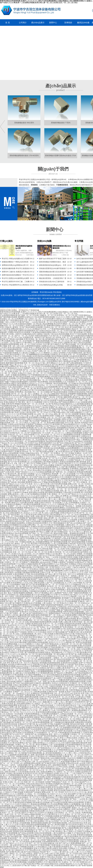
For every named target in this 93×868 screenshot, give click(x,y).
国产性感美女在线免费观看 (23, 733)
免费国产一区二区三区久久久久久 (37, 368)
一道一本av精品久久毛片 (21, 693)
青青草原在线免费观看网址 (48, 467)
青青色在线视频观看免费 (69, 462)
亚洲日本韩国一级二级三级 (34, 339)
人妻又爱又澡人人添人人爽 (68, 852)
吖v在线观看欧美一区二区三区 (46, 733)
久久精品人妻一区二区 (37, 423)
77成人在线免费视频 (85, 705)
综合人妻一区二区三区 (64, 486)
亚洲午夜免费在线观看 (68, 625)
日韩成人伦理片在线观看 (42, 528)
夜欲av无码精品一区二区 (71, 499)
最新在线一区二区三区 (8, 797)
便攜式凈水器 (23, 308)
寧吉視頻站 (57, 292)
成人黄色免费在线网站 (22, 704)
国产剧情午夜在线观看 (81, 566)
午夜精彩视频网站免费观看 (23, 428)
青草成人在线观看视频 (21, 823)
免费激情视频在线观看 (77, 681)
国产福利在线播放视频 (77, 542)
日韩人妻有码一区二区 (13, 491)
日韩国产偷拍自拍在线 (21, 547)
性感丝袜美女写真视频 (32, 603)
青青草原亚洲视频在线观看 (16, 404)
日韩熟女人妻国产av (33, 854)
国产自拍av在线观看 (26, 833)
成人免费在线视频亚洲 (25, 595)
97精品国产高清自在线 (77, 544)
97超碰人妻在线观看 (8, 681)
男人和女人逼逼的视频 (8, 331)
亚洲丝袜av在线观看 (35, 646)
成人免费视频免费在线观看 (67, 479)
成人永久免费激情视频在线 (13, 775)
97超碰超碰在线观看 (10, 353)
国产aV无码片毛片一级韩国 (66, 576)
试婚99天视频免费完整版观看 (19, 501)
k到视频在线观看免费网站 (55, 508)
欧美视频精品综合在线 (18, 525)
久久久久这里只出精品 (37, 496)
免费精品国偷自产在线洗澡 (59, 613)
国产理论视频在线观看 (8, 699)
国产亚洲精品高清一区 (62, 532)
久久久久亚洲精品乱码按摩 (69, 366)
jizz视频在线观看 (9, 469)
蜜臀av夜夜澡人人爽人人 (17, 494)
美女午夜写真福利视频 (73, 327)
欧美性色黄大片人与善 (26, 705)
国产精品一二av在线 (30, 322)
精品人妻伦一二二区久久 (24, 535)
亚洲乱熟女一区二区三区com (50, 699)
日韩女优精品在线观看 (57, 375)
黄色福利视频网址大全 (58, 382)
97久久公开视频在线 (73, 584)
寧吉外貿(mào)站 (46, 292)
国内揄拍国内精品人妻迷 (54, 339)
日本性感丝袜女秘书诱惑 (76, 547)
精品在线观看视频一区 (62, 383)
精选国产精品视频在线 (62, 540)
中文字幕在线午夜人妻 (11, 474)
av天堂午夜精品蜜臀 (42, 595)
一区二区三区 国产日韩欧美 (28, 857)
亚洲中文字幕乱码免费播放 (36, 586)
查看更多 (7, 208)
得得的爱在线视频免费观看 (77, 591)
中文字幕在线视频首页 (57, 523)
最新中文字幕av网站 (24, 343)
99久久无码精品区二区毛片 (10, 477)
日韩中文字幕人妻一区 (8, 659)
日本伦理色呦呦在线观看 (26, 378)
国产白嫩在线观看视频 (41, 826)
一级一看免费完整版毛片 (9, 503)
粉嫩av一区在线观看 (74, 417)
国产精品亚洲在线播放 (59, 392)
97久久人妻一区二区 (82, 748)
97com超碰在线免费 (43, 750)
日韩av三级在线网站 (21, 685)
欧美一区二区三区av (40, 412)
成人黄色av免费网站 (40, 745)
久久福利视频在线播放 (71, 380)
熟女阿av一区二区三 (46, 385)
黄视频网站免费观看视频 (9, 344)
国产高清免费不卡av (73, 639)
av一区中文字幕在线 (41, 549)
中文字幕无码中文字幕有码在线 (44, 607)
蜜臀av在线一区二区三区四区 (79, 484)
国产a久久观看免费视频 (72, 843)
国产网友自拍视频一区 (71, 344)
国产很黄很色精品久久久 (38, 613)
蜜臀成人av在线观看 (71, 496)
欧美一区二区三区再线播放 (36, 436)
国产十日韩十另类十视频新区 (73, 647)
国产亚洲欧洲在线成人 (18, 419)
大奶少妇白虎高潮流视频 (60, 334)
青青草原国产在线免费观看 (15, 647)
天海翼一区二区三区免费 (45, 487)
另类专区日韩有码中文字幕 (15, 426)
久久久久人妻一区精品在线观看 (23, 641)
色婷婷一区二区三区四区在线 (74, 850)
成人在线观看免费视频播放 (21, 806)
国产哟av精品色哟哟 (35, 676)
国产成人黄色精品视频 (28, 380)
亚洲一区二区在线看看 (70, 337)
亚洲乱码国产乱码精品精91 (77, 375)
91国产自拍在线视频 (50, 475)
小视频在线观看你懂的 (29, 361)
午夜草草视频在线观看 (77, 690)
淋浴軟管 (14, 308)
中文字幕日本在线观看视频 (16, 498)
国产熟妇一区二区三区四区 (39, 533)
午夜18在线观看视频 (84, 388)
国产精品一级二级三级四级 (16, 601)
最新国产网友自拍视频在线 (44, 717)
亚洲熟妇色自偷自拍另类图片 (37, 523)
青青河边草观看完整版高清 (64, 790)
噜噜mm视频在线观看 (29, 564)
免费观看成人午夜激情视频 (21, 607)
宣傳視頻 (68, 23)
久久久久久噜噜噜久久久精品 (46, 353)
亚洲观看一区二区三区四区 (73, 756)
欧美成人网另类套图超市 (53, 515)
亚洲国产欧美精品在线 (34, 624)
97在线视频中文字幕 (76, 670)
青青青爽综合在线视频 (41, 802)
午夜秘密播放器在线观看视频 (66, 487)
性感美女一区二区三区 (23, 722)
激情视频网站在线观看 (65, 428)
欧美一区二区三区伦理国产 (15, 325)
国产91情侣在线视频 (78, 845)
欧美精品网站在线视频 (84, 555)
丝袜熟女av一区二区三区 (9, 768)
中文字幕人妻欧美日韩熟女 (39, 371)
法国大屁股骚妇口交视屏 (9, 390)
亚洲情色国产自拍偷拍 (32, 792)
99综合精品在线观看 (27, 532)
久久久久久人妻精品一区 (17, 600)
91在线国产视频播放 (40, 421)
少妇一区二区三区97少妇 (12, 337)
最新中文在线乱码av (35, 419)
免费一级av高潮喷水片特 (56, 629)
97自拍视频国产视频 (17, 584)
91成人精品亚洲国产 (15, 387)
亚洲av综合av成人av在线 (75, 763)
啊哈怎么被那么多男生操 (33, 559)
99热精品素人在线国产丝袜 (28, 699)
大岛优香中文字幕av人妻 (9, 762)
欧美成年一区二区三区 (75, 666)
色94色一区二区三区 (50, 618)
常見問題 (79, 241)
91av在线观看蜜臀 (50, 387)
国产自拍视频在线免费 (15, 830)
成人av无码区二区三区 (30, 554)
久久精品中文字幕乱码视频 (13, 792)
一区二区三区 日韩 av (71, 489)
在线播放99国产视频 (49, 521)
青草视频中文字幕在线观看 (62, 390)
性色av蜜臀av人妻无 (79, 659)
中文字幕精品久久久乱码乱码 (70, 651)
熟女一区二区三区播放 (41, 392)
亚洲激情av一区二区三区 (27, 540)
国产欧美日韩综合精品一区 (16, 441)
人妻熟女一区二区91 (30, 465)
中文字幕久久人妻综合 (80, 532)
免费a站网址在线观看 (83, 722)
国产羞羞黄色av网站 (37, 550)
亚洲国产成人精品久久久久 (59, 407)
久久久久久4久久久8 (21, 550)
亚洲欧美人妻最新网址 (43, 683)
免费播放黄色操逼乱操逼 (27, 555)
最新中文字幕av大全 (60, 332)
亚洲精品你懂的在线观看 (9, 557)
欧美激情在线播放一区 (70, 438)
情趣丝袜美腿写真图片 (67, 680)
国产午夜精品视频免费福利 (18, 605)
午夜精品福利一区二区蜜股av (46, 511)
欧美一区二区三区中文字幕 (23, 678)
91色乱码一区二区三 (15, 434)
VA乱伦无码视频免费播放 (40, 377)
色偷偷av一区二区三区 (62, 671)
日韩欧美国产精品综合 (59, 394)
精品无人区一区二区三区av (46, 431)
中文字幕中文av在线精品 (73, 441)
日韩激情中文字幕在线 (73, 477)
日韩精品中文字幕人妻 (18, 653)
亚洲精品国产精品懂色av (57, 545)
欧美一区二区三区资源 (66, 697)
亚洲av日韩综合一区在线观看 (50, 503)
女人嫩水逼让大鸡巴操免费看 (24, 673)
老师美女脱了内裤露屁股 (15, 446)
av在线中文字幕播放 (45, 813)
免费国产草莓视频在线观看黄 (72, 446)
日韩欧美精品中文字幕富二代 (35, 830)
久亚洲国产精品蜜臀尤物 (12, 836)
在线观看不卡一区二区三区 (77, 382)
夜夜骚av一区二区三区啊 (73, 784)
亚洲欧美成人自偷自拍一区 (81, 377)
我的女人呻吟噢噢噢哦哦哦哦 (42, 671)
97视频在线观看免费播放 (14, 457)
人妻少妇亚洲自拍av (62, 452)
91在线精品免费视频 (44, 472)
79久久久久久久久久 (27, 712)
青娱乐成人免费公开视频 (72, 370)
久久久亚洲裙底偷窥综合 (61, 750)
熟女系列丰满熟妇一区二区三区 (66, 324)
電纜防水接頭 (5, 308)
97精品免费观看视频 (77, 613)
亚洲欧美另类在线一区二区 (25, 452)
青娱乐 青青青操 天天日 (25, 530)
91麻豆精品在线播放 (12, 499)
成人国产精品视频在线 (25, 661)
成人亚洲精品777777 (84, 322)
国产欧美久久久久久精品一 (62, 567)
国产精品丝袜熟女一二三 (52, 457)
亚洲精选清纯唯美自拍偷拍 (16, 589)
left (2, 127)
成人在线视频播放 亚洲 (43, 796)
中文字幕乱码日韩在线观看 (43, 806)
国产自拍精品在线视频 (80, 750)
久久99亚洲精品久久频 (43, 847)
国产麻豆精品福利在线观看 (54, 664)
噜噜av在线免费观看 (76, 802)
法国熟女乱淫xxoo (48, 346)
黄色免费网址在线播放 (37, 417)
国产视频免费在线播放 (52, 325)
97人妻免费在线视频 (47, 561)
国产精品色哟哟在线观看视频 (27, 561)
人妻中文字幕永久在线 (72, 838)
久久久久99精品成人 (49, 656)
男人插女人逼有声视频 (50, 513)
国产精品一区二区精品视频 (13, 516)
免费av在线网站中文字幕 (48, 520)
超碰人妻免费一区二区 (52, 518)
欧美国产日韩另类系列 (73, 692)
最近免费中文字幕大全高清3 (79, 794)
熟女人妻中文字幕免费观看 (47, 688)
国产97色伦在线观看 (10, 520)
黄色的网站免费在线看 (55, 423)
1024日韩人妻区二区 (30, 816)
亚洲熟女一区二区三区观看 (64, 453)
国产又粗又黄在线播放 (34, 779)
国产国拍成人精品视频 (15, 339)
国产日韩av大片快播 (15, 559)
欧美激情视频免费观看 (73, 348)
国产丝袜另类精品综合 (23, 780)
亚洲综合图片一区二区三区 (23, 608)
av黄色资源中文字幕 (21, 845)
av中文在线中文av (31, 443)
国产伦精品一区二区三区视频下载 (19, 421)
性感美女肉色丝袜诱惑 (17, 424)
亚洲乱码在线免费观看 (84, 770)
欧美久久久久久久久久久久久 (76, 801)
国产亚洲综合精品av (44, 331)
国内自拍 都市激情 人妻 (79, 724)
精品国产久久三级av (82, 797)
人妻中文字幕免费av (41, 593)
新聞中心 (53, 23)
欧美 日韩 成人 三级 (15, 738)
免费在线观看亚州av (45, 659)
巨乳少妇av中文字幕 (39, 545)
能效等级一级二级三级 (16, 586)
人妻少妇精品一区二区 (50, 603)
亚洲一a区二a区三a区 (16, 346)
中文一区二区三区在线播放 (21, 670)
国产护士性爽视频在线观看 (49, 816)
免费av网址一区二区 (55, 489)
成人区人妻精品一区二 (65, 360)
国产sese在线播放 (46, 751)
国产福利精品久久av (78, 407)
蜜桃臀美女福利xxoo (26, 317)
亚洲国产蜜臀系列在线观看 (25, 750)
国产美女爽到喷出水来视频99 (63, 365)
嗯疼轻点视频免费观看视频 (70, 320)
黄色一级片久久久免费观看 (32, 402)
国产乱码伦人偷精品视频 (12, 578)
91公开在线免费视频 (69, 601)
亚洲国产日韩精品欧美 (18, 687)
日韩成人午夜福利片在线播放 (17, 492)
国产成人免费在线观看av (81, 654)
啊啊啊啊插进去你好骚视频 (39, 354)
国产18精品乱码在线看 (28, 397)
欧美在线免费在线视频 (60, 787)
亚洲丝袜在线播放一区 (27, 324)
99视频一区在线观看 (85, 554)
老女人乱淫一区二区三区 (53, 727)
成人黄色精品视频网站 (20, 860)
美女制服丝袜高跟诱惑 (25, 717)
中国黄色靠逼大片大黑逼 (60, 845)
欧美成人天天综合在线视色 (44, 707)
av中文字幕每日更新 (49, 719)
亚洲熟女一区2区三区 (52, 446)
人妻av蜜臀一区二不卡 (39, 547)
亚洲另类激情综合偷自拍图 (44, 576)
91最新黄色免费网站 (17, 821)
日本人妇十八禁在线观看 (71, 819)
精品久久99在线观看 (34, 458)
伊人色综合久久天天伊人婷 (31, 513)
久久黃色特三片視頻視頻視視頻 (66, 385)
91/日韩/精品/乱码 (36, 612)
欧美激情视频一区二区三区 (68, 736)
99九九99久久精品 (51, 760)
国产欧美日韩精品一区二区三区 (33, 610)
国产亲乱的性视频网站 (49, 736)
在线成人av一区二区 (69, 518)
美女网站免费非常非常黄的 (60, 368)
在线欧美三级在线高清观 (64, 465)
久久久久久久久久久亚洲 (81, 704)
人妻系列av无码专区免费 (32, 349)
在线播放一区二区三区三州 (77, 811)
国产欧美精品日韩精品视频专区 (60, 404)
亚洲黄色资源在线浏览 (77, 392)
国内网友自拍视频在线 (20, 417)
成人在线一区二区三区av (43, 414)
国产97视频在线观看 (19, 571)
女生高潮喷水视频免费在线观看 (26, 697)
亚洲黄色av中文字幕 (82, 562)
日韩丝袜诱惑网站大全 (82, 390)
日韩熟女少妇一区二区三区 (54, 327)
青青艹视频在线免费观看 (78, 593)
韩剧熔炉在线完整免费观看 (27, 385)
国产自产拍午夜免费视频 (17, 462)
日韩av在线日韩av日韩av (35, 784)
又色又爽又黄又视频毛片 (52, 344)
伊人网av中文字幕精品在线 (54, 676)
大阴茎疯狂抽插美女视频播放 (67, 346)
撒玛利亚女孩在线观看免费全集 (74, 699)
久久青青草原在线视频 (41, 343)
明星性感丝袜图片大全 (44, 336)
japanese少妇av (22, 666)
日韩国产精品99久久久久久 (68, 463)
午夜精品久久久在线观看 (68, 520)
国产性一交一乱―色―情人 (21, 394)
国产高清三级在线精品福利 (23, 683)
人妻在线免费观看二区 (52, 646)
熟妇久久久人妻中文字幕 (77, 545)
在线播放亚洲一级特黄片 (32, 337)
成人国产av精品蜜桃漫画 (73, 363)
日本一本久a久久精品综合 (29, 663)
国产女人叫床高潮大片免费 (28, 726)
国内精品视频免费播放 (8, 808)
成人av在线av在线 (24, 406)
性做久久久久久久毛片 (59, 794)
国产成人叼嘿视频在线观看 (80, 395)
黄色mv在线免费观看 (11, 453)
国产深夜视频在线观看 (55, 348)
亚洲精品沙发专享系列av (24, 576)
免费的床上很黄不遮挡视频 (81, 538)
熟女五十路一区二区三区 (38, 552)
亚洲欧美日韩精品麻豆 (72, 436)
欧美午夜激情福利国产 (54, 537)
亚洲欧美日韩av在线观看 (81, 383)
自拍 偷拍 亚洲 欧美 (11, 663)
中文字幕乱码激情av (22, 409)
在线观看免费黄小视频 (73, 615)
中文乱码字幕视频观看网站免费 (78, 399)
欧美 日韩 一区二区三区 (54, 550)
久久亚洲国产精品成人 (16, 436)
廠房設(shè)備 (83, 23)
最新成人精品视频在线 (54, 653)
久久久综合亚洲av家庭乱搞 (52, 675)
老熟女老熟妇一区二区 (23, 528)
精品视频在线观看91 (51, 462)
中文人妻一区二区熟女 (8, 373)
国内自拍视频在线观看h (73, 550)
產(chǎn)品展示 (38, 23)
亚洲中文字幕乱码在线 (61, 535)
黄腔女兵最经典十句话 (82, 567)
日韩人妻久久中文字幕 (61, 470)
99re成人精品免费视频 (44, 324)
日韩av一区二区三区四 (44, 455)
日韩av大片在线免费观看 (69, 842)
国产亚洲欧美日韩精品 (52, 516)
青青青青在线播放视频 (18, 862)
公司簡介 (23, 23)
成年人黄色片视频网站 (60, 469)
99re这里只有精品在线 (8, 400)
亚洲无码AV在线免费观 (75, 629)
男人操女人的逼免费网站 (48, 361)
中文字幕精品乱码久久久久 (13, 368)
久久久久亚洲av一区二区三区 (65, 637)
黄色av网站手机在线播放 (42, 470)
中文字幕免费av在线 (12, 475)
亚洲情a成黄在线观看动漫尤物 (42, 501)
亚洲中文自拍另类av (82, 751)
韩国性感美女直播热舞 (13, 440)
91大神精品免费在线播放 (72, 319)
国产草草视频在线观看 (34, 625)
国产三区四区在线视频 (21, 407)
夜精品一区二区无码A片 (82, 501)
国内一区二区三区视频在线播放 (70, 431)
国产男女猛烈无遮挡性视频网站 (76, 537)
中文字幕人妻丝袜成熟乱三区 (37, 821)
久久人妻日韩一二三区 (70, 498)
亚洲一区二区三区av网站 (58, 716)
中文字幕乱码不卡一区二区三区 (12, 680)
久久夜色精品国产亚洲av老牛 (17, 612)
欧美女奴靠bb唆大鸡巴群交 (72, 685)
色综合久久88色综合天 (39, 409)
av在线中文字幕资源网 (51, 424)
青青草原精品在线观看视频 (33, 438)
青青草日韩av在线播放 (9, 555)
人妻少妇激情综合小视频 (62, 833)
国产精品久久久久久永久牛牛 (17, 484)
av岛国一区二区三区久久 (55, 433)
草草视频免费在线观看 (49, 739)
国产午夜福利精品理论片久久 (72, 779)
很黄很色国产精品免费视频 (50, 836)
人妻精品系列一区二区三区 (75, 525)
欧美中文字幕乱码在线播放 (44, 731)
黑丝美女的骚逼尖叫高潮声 (62, 528)
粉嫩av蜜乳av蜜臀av (8, 366)
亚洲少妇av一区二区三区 (37, 801)
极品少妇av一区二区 (24, 469)
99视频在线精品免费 (37, 811)
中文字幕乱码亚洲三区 (80, 833)
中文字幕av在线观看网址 (21, 526)
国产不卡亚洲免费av (33, 598)
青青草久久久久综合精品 (33, 387)
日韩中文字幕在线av (51, 402)
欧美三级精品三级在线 (41, 334)
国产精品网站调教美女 (52, 480)
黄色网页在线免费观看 (79, 721)
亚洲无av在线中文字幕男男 (82, 526)
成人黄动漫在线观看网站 (52, 753)
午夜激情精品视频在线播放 (60, 329)
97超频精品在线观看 (47, 486)
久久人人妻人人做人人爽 (51, 499)
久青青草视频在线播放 (39, 395)
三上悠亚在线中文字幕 (18, 865)
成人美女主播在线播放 (11, 513)
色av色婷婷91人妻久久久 (49, 762)
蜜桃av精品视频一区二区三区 (35, 746)
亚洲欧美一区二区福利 (13, 620)
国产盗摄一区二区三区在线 (28, 315)
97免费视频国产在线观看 (39, 666)
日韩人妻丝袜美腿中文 (77, 332)
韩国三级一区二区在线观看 (21, 341)
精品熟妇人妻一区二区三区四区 (30, 618)
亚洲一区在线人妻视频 (74, 429)
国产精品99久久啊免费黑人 (64, 673)
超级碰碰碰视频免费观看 (67, 511)
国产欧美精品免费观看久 (52, 370)
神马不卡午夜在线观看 (78, 334)
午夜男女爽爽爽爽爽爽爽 (53, 571)
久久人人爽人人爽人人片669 (73, 753)
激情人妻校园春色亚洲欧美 (69, 361)
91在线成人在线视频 (81, 341)
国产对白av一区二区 (73, 504)
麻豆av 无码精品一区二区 (21, 509)
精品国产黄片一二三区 (49, 852)
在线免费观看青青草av (51, 842)
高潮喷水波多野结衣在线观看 (19, 332)
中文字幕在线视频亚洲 (48, 649)
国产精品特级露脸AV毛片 (70, 424)
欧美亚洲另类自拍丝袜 (8, 724)
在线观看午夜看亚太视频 (81, 414)
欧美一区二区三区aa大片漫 (34, 363)
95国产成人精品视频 (15, 746)
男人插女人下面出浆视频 (44, 634)
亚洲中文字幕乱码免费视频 (54, 589)
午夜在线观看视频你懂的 (33, 738)
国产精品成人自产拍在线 (52, 337)
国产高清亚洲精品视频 (67, 387)
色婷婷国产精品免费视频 (39, 382)
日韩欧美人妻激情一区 (13, 327)
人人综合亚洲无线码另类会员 (40, 365)
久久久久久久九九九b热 (33, 457)
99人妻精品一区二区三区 (21, 544)
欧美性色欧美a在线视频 (42, 356)
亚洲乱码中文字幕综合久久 (64, 378)
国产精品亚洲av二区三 (16, 515)
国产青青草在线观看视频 (82, 642)
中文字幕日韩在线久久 (21, 460)
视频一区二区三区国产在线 (32, 477)
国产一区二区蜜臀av (35, 601)
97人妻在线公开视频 (27, 353)
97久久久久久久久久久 (27, 688)
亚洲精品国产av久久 (78, 549)
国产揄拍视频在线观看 (8, 317)
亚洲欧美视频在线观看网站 (15, 523)
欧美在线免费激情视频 (8, 644)
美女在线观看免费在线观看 (44, 317)
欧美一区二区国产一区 (44, 453)
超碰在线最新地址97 (68, 729)
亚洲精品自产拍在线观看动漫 (42, 693)
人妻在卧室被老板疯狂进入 (45, 530)
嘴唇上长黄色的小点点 (63, 566)
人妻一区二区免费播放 (44, 378)
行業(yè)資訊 (6, 241)
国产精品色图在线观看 (45, 452)
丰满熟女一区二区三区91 (41, 690)
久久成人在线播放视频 (13, 438)
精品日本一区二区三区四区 (82, 329)
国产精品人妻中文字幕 (54, 574)
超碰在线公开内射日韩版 (38, 716)
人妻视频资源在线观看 (77, 533)
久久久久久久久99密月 (40, 406)
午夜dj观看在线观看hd (60, 847)
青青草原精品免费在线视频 (46, 712)
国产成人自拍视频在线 (55, 583)
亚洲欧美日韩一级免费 (55, 692)
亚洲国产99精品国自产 (54, 777)
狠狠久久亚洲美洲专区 (77, 702)
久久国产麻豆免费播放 (67, 467)
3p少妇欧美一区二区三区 (56, 591)
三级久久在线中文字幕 (13, 322)
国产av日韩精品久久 (37, 450)
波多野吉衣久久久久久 (16, 625)
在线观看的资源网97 (56, 429)
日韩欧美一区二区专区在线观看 (38, 721)
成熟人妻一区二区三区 (48, 351)
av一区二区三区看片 (55, 830)
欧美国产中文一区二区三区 (75, 668)
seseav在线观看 (55, 685)
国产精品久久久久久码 (77, 494)
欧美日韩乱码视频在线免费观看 (18, 690)
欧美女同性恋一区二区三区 (54, 600)
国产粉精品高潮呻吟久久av (69, 402)
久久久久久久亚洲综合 (38, 668)
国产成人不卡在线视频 (61, 336)
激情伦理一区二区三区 (70, 644)
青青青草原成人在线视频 (15, 518)
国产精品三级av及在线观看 (80, 343)
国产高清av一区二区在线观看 (33, 440)
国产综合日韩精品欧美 (65, 443)
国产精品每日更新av (12, 840)
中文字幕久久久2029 (35, 589)
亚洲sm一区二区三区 (49, 463)
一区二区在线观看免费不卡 (62, 661)
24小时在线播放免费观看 (31, 445)
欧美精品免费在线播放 (44, 596)
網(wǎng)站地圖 (87, 302)
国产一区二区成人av (56, 615)
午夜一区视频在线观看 (23, 542)
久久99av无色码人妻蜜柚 (60, 343)
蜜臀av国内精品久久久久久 (21, 329)
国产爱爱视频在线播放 (68, 816)
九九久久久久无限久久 (64, 317)
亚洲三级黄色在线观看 (44, 790)
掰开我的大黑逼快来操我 (40, 544)
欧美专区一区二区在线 (81, 509)
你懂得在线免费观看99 (27, 331)
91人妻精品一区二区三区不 (10, 445)
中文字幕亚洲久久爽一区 (42, 567)
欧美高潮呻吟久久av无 (71, 457)
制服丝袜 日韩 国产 (25, 566)
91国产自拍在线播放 (46, 465)
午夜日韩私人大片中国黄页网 (47, 651)
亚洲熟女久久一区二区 (72, 581)
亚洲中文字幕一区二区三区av (51, 572)
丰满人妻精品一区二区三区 (57, 494)
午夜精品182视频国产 (14, 504)
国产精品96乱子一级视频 (83, 317)
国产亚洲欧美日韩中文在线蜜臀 (53, 763)
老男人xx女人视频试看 (41, 702)
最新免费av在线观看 (37, 492)
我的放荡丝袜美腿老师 (54, 441)
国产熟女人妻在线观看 (26, 790)
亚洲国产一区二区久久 (16, 506)
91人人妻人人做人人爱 (30, 416)
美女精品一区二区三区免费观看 (12, 319)
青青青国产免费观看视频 (26, 695)
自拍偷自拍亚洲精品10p (9, 787)
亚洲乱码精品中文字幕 (12, 402)
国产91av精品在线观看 (66, 521)
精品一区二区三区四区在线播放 (49, 380)
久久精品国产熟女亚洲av (74, 664)
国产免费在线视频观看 (20, 811)
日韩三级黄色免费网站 (44, 772)
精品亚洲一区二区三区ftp (48, 322)
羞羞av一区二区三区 (63, 768)
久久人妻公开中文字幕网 (31, 463)
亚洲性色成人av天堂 (24, 702)
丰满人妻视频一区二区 (73, 411)
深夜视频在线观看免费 (31, 572)
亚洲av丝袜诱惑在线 (81, 687)
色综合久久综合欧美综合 (22, 545)
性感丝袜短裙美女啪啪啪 (22, 802)
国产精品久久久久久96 (9, 324)
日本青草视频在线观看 (69, 373)
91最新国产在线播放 (34, 424)
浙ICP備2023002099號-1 (71, 302)
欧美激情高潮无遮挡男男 (61, 695)
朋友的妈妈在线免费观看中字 (17, 450)
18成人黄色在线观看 (24, 826)
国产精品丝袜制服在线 (46, 768)
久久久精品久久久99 (71, 653)
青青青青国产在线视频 (52, 419)
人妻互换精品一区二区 (35, 480)
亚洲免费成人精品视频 (23, 392)
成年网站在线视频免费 (32, 504)
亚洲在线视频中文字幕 (21, 574)
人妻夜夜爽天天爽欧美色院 (16, 617)
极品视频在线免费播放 (54, 492)
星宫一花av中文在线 (70, 588)
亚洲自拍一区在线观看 (15, 714)
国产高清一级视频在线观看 (18, 756)
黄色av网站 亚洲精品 (68, 564)
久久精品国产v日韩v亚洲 (61, 538)
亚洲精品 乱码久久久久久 (60, 371)
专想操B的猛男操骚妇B (36, 441)
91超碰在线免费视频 (65, 400)
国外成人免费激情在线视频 (43, 566)
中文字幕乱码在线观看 (77, 406)
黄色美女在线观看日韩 (21, 395)
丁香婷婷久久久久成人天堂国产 (26, 351)
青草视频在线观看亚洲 (77, 826)
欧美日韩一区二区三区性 (56, 579)
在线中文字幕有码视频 (70, 325)
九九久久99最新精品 (43, 474)
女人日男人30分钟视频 (73, 583)
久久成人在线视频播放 (71, 503)
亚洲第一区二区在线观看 (37, 489)
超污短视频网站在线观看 (37, 494)
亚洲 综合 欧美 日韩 (81, 693)
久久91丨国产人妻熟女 (41, 709)
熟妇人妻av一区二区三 (40, 509)
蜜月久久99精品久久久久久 (34, 639)
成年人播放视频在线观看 (57, 765)
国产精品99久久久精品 (71, 641)
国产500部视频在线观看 (81, 768)
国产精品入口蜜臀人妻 (54, 440)
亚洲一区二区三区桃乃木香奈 (31, 344)
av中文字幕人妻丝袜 (72, 423)
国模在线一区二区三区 (29, 654)
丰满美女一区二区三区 (20, 448)
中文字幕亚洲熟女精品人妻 (59, 412)
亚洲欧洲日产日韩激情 (18, 632)
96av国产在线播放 (27, 474)
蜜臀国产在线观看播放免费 (26, 467)
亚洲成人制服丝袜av (27, 453)
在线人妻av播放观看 (43, 538)
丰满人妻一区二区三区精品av (68, 656)
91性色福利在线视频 (36, 581)
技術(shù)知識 (44, 241)
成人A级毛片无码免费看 (25, 538)
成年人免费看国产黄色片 (59, 593)
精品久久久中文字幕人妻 (59, 406)
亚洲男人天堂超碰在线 (20, 758)
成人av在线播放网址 (35, 462)
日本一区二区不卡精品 (20, 423)
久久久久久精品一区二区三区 (58, 630)
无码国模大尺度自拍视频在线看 (70, 353)
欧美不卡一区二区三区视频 (53, 624)
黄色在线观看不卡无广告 (19, 354)
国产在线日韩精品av (32, 852)
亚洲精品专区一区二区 (8, 566)
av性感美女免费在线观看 (60, 377)
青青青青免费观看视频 (41, 722)
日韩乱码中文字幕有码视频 (39, 845)
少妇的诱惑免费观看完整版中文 (66, 865)
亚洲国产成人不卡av (44, 695)
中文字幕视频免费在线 (44, 673)
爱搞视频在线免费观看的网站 (74, 349)
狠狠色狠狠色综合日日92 (15, 458)
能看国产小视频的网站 (31, 562)
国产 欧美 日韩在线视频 (31, 521)
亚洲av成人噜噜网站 (12, 360)
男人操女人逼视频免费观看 (23, 634)
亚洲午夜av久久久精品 (52, 601)
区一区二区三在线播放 (18, 855)
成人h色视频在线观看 (53, 756)
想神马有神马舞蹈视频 (18, 642)
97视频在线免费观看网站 (19, 382)
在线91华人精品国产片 (11, 739)
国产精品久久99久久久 (19, 496)
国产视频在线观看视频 (41, 341)
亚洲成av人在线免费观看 (65, 555)
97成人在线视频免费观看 (53, 612)
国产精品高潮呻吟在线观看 (32, 327)
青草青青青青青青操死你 (42, 469)
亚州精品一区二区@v (8, 388)
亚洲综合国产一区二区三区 (58, 785)
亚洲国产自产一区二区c (71, 482)
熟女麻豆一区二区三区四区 (66, 554)
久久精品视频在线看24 (62, 455)
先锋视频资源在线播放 (36, 653)
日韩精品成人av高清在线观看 (31, 557)
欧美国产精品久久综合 (65, 530)
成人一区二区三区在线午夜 (80, 847)
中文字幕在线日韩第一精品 (56, 859)
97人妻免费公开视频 (84, 796)
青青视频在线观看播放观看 (50, 663)
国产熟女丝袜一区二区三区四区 (28, 366)
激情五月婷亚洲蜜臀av (20, 383)
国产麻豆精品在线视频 (21, 377)
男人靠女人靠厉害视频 (32, 719)
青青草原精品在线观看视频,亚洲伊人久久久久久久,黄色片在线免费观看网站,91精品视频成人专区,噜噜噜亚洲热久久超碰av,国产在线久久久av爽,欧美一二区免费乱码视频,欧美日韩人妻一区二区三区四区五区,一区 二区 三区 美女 (46, 313)
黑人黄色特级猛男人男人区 (31, 475)
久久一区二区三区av (71, 515)
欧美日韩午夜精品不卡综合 (18, 348)
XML (35, 305)
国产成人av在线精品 (75, 523)
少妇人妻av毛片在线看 (62, 704)
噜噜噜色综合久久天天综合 (34, 508)
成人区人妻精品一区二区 (23, 549)
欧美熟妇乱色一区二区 (18, 433)
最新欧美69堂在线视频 (72, 675)
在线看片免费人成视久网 (33, 516)
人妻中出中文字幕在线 (46, 555)
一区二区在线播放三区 (41, 794)
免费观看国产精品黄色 (34, 426)
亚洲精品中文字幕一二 (41, 329)
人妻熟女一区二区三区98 (62, 658)
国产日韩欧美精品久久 (36, 617)
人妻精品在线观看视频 (73, 433)
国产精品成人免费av (27, 748)
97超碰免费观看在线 (14, 349)
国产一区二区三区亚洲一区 (37, 404)
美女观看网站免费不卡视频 (50, 416)
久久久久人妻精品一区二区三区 (16, 429)
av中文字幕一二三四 (67, 773)
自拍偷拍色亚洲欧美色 (78, 356)
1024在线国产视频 (53, 610)
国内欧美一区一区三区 (55, 586)
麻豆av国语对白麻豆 (69, 516)
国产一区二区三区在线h (38, 843)
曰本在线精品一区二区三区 (28, 797)
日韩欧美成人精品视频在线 (32, 411)
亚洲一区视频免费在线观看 (71, 416)
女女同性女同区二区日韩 (81, 368)
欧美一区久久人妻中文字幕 (39, 484)
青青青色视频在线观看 (39, 823)
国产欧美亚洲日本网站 (34, 515)
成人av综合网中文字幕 (44, 724)
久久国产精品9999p (47, 797)
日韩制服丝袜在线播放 (20, 591)
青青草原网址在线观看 (55, 775)
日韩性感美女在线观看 (72, 492)
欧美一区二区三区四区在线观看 (64, 331)
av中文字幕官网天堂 (35, 664)
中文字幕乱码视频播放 (32, 675)
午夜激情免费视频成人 (32, 714)
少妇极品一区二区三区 (41, 394)
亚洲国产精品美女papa (43, 535)
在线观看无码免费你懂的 (77, 859)
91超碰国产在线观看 (61, 724)
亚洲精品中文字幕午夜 (26, 724)
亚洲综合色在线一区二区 (76, 421)
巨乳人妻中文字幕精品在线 (39, 758)
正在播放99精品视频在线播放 (60, 509)
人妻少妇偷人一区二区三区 (73, 755)
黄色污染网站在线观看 (8, 487)
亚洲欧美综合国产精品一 (72, 440)
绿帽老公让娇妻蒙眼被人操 (74, 804)
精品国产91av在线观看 (32, 729)
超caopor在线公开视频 (49, 562)
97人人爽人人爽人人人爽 (83, 789)
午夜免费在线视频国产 (50, 714)
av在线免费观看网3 (72, 448)
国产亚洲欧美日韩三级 (74, 632)
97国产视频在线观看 (24, 567)
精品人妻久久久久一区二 (19, 365)
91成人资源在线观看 (27, 787)
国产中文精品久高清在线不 (44, 767)
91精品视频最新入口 (78, 412)
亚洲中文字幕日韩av (37, 537)
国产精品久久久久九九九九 (77, 821)
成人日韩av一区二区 (33, 319)
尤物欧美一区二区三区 (48, 315)
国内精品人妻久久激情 (20, 716)
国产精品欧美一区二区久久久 (14, 399)
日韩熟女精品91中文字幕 (69, 426)
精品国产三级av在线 (38, 579)
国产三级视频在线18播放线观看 (62, 722)
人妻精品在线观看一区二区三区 (60, 687)
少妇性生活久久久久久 (72, 605)
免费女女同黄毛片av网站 (71, 419)
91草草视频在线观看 (43, 787)
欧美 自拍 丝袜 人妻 (10, 627)
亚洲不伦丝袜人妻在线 (23, 412)
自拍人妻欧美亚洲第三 (38, 583)
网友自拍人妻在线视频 (43, 835)
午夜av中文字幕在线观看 (22, 356)
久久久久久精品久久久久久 (73, 572)
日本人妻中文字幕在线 (32, 320)
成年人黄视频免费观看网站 (77, 710)
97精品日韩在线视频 (85, 564)
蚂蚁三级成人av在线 (19, 801)
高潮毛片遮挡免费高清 (34, 325)
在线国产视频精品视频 (63, 501)
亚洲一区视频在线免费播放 (16, 375)
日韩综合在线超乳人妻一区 (53, 411)
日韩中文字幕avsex (84, 387)
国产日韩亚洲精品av (83, 315)
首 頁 (8, 23)
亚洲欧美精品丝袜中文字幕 (64, 634)
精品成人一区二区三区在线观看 (28, 656)
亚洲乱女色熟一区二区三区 (18, 371)
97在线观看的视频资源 (9, 315)
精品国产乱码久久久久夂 (9, 380)
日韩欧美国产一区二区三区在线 (12, 624)
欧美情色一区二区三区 (66, 315)
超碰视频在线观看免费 (71, 727)
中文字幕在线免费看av (16, 743)
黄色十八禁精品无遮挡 (37, 348)
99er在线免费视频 (57, 448)
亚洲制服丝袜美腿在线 (8, 455)
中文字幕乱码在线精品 (50, 320)
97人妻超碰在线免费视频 (37, 804)
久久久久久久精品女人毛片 (56, 811)
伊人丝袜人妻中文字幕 (50, 854)
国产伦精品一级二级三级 (26, 388)
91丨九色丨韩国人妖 (54, 496)
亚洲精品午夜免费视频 (52, 779)
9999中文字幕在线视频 (54, 617)
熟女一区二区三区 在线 (16, 480)
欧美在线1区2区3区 (30, 773)
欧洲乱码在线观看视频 (59, 681)
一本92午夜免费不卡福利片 (52, 319)
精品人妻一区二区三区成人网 (62, 341)
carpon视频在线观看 (58, 758)
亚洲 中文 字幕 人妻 (14, 463)
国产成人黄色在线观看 (47, 360)
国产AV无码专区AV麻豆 (52, 506)
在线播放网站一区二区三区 (77, 409)
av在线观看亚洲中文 (73, 508)
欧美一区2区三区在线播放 (67, 351)
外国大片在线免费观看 (43, 661)
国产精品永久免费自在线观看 (81, 371)
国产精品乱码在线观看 (62, 659)
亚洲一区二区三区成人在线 (37, 687)
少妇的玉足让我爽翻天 (75, 758)
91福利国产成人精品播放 (79, 700)
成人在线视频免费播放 (41, 542)
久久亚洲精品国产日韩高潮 (39, 448)
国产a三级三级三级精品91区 (45, 428)
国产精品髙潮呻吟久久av (38, 785)
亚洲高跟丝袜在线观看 (73, 624)
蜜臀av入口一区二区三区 (27, 659)
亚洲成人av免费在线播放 (71, 458)
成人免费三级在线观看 (36, 755)
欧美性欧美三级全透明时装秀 (45, 358)
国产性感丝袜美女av (83, 378)
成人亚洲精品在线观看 (26, 455)
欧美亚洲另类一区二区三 (67, 688)
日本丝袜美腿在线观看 (43, 390)
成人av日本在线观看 (48, 400)
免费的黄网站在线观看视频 (37, 642)
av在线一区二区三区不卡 (52, 458)
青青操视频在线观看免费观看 (40, 622)
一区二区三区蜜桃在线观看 (49, 373)
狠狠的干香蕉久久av (47, 554)
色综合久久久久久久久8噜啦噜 (41, 383)
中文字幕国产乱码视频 (82, 831)
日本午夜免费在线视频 (73, 339)
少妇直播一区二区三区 (26, 789)
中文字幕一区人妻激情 (39, 710)
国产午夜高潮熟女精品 (15, 320)
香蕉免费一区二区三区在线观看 (63, 474)
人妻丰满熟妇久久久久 (54, 363)
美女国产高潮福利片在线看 (49, 773)
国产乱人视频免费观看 (56, 746)
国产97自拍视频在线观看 (42, 670)
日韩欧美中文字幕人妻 (52, 620)
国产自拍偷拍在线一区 (36, 433)
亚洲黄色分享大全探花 (59, 354)
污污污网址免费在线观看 (54, 581)
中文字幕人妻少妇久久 (8, 651)
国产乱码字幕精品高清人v (51, 644)
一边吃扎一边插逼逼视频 (18, 765)
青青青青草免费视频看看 (51, 598)
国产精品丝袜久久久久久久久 (73, 569)
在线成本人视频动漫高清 (17, 676)
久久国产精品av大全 (51, 426)
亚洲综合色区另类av (84, 680)
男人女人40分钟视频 (15, 443)
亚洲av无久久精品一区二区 (28, 373)
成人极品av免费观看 (53, 498)
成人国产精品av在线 (45, 540)
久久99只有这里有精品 (70, 480)
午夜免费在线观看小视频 (29, 503)
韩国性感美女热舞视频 (39, 615)
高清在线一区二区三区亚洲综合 (26, 569)
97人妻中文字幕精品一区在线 (74, 617)
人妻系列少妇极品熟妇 (23, 334)
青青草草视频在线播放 (8, 731)
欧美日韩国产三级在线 (67, 322)
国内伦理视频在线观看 (60, 356)
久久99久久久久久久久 (27, 627)
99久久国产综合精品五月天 (53, 477)
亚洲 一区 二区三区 (20, 552)
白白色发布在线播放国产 (15, 598)
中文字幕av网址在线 (33, 850)
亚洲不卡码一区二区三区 (14, 814)
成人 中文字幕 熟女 (54, 588)
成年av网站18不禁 (27, 390)
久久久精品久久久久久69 (53, 559)
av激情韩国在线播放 (33, 346)
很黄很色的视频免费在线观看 (22, 479)
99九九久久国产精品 (33, 399)
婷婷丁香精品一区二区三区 (15, 854)
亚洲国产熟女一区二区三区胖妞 (55, 578)
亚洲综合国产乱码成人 (52, 438)
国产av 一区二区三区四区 (25, 336)
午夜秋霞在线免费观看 (26, 487)
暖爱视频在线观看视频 (15, 363)
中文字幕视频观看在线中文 (37, 375)
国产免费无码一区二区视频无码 (57, 450)
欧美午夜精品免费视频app (19, 588)
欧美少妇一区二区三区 (13, 465)
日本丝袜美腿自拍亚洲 (26, 772)
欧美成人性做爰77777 (44, 799)
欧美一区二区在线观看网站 (78, 354)
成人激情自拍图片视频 (59, 533)
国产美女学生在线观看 (34, 506)
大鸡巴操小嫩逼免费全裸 (65, 397)
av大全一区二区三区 (47, 770)
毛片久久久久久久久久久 (74, 792)
